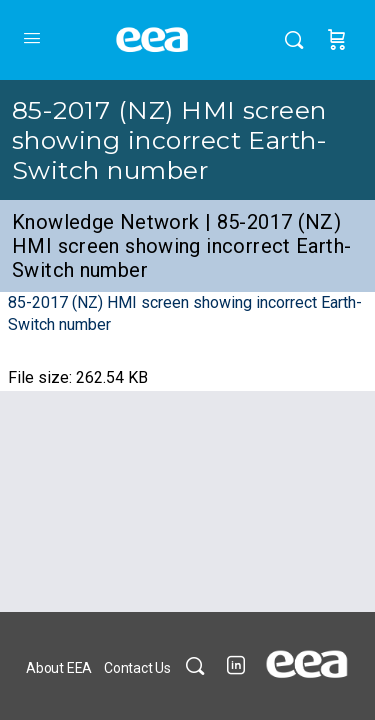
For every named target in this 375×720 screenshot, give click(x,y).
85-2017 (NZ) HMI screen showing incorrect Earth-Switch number (169, 140)
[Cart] (337, 40)
